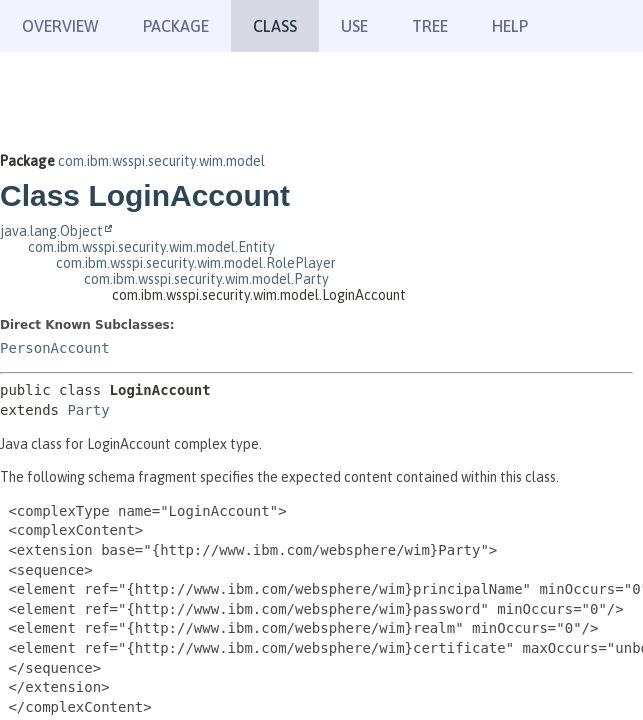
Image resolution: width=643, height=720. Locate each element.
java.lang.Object (51, 231)
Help (510, 26)
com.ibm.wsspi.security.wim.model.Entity (151, 247)
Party (88, 410)
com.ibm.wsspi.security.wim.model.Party (206, 279)
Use (354, 26)
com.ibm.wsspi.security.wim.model (161, 161)
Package (176, 26)
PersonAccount (55, 348)
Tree (430, 26)
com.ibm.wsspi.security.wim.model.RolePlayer (196, 263)
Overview (60, 26)
